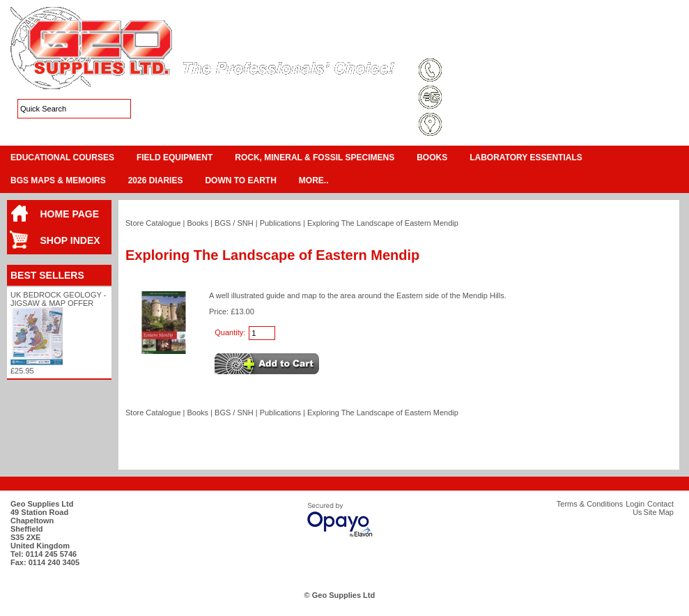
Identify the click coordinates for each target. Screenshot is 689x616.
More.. (314, 180)
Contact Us (610, 45)
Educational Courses (62, 157)
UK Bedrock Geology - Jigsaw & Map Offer (58, 299)
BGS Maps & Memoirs (58, 180)
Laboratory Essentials (526, 157)
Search (655, 45)
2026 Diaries (156, 180)
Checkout (665, 28)
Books (432, 157)
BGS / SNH (234, 223)
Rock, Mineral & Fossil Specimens (315, 157)
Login (568, 45)
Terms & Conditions (467, 45)
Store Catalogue (153, 223)
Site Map (529, 45)
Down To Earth (240, 180)
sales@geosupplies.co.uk (493, 98)
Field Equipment (175, 157)
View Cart (624, 28)
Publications (280, 223)
